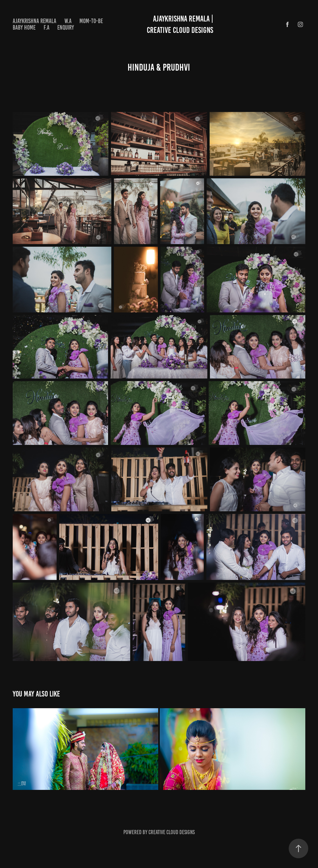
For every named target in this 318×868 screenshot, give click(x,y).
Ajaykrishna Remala (35, 21)
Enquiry (66, 28)
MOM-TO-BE (91, 21)
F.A (47, 28)
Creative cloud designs (172, 832)
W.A (68, 21)
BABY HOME (24, 28)
